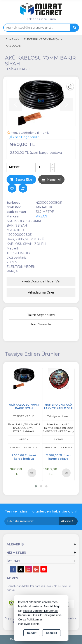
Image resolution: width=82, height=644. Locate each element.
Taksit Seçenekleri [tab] (41, 315)
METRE (14, 167)
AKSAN (42, 216)
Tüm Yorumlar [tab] (41, 324)
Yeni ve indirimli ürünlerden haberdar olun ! (41, 511)
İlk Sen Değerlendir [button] (23, 137)
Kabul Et (51, 633)
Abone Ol (68, 521)
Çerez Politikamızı (30, 619)
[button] (36, 486)
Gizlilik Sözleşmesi (45, 615)
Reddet (32, 633)
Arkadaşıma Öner (41, 292)
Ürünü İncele (32, 472)
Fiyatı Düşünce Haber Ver (41, 281)
